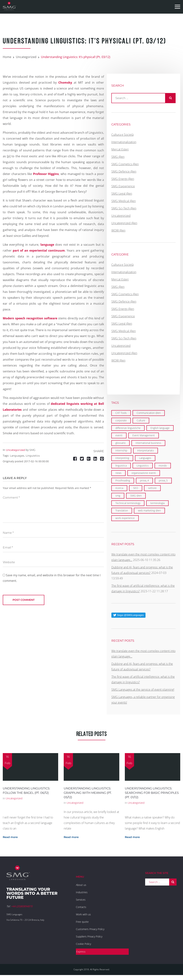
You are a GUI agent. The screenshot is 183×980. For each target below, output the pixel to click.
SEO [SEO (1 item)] (136, 488)
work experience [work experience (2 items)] (125, 518)
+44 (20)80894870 (22, 906)
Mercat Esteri (120, 149)
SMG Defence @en (124, 171)
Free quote (82, 922)
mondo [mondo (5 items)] (163, 466)
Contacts (81, 907)
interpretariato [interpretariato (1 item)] (146, 450)
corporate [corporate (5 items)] (121, 420)
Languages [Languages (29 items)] (145, 458)
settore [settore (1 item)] (152, 488)
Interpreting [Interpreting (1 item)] (122, 458)
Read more (10, 837)
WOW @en (118, 230)
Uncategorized (26, 57)
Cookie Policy (83, 944)
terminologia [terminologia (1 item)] (157, 503)
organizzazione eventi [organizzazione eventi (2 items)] (144, 473)
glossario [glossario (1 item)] (120, 443)
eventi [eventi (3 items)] (119, 435)
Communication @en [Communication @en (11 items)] (149, 413)
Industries (82, 892)
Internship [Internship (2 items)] (121, 450)
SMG (32, 450)
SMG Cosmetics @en (125, 164)
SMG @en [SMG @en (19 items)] (136, 496)
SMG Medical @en (124, 201)
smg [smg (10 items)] (118, 496)
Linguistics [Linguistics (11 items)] (143, 466)
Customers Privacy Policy (90, 929)
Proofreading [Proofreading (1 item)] (123, 480)
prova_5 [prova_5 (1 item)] (163, 480)
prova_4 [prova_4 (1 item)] (144, 480)
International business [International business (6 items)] (148, 443)
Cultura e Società (122, 135)
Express (81, 952)
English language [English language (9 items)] (160, 428)
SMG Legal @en (122, 194)
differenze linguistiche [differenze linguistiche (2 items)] (128, 428)
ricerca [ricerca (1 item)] (119, 488)
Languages (17, 456)
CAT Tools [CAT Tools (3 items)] (121, 413)
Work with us (83, 914)
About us (81, 885)
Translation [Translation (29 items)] (122, 510)
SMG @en (118, 157)
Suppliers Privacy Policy (89, 936)
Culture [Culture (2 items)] (141, 420)
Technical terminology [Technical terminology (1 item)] (128, 503)
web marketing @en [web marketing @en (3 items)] (149, 510)
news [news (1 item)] (118, 473)
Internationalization (124, 142)
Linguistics (33, 456)
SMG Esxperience (123, 186)
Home (7, 57)
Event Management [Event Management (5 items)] (144, 435)
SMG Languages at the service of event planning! (143, 690)
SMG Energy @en (123, 179)
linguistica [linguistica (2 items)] (121, 466)
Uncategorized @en (124, 223)
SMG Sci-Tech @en (124, 208)
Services (81, 900)
